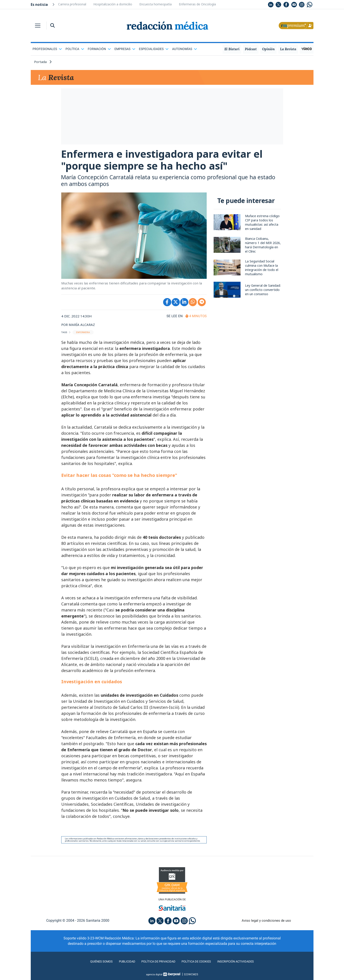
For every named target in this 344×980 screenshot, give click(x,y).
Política (75, 49)
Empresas (125, 49)
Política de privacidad (156, 967)
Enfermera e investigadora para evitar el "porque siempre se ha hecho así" (168, 164)
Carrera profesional (72, 4)
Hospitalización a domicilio (113, 4)
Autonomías (185, 49)
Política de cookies (199, 967)
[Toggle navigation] (38, 26)
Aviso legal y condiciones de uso (266, 926)
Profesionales (47, 49)
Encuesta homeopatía (156, 4)
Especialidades (154, 49)
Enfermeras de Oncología (197, 4)
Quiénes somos (92, 967)
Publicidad (120, 967)
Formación (99, 49)
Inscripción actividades (244, 967)
